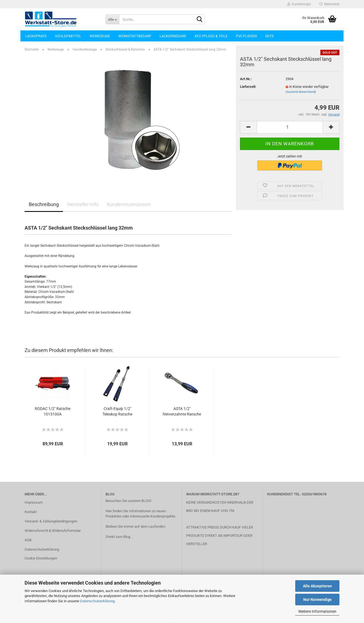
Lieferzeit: (248, 87)
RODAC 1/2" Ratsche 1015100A (53, 411)
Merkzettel (329, 4)
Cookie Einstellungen (41, 558)
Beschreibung (44, 204)
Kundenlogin (299, 4)
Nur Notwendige (317, 600)
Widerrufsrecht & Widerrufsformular (53, 531)
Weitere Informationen (317, 611)
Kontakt (31, 512)
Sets (269, 36)
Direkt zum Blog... (119, 537)
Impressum (34, 502)
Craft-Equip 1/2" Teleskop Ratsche (117, 411)
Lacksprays (36, 36)
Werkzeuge (100, 36)
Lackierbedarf (173, 36)
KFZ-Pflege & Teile (211, 36)
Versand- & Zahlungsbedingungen (51, 521)
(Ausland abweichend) (301, 92)
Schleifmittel (68, 36)
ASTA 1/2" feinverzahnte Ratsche (182, 411)
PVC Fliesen (246, 36)
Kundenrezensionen (129, 204)
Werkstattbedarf (135, 36)
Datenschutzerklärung (97, 601)
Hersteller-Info (83, 204)
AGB (28, 540)
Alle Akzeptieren (317, 586)
